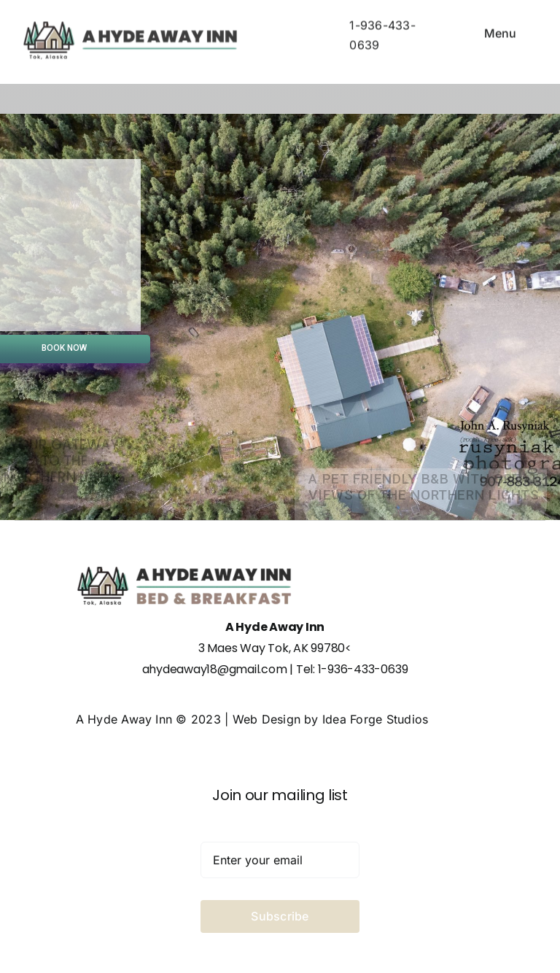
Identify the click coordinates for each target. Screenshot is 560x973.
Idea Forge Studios (375, 719)
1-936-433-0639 (363, 669)
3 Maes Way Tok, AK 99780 (272, 648)
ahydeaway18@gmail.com (215, 669)
